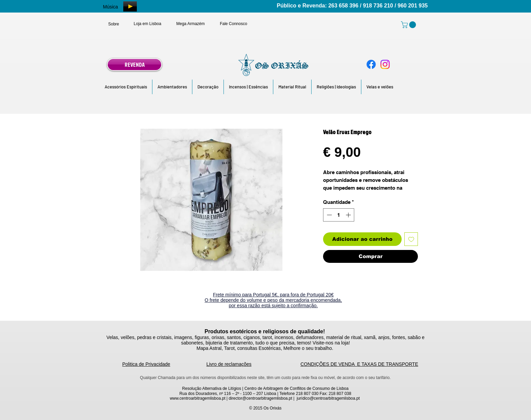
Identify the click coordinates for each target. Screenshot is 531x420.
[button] (126, 87)
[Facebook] (371, 64)
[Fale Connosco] (233, 24)
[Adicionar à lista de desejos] (411, 239)
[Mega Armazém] (190, 24)
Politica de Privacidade (146, 364)
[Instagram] (385, 64)
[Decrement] (329, 215)
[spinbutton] (339, 215)
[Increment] (349, 215)
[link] (409, 25)
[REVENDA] (134, 65)
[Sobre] (114, 24)
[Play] (130, 6)
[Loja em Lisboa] (147, 24)
